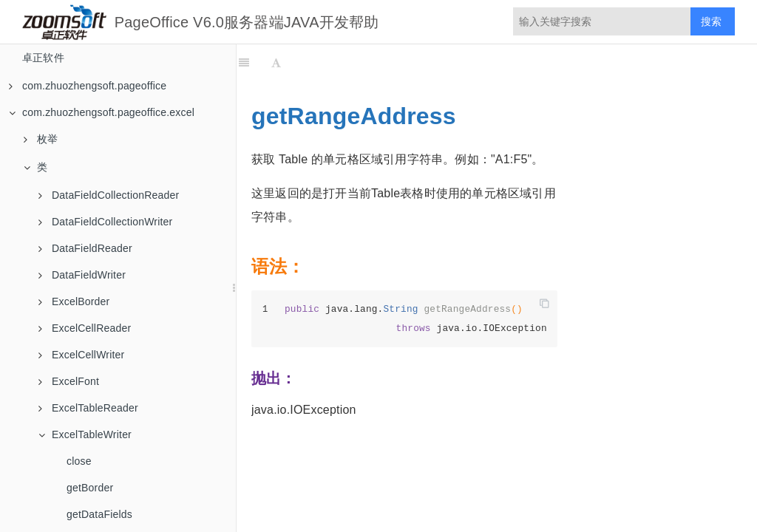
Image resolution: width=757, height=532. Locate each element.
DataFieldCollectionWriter (105, 222)
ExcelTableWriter (85, 434)
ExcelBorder (74, 301)
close (79, 461)
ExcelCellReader (85, 328)
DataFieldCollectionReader (109, 195)
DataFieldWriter (82, 275)
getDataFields (99, 514)
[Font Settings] (276, 63)
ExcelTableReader (88, 408)
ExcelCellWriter (81, 355)
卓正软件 (43, 58)
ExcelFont (69, 381)
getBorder (90, 488)
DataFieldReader (85, 248)
